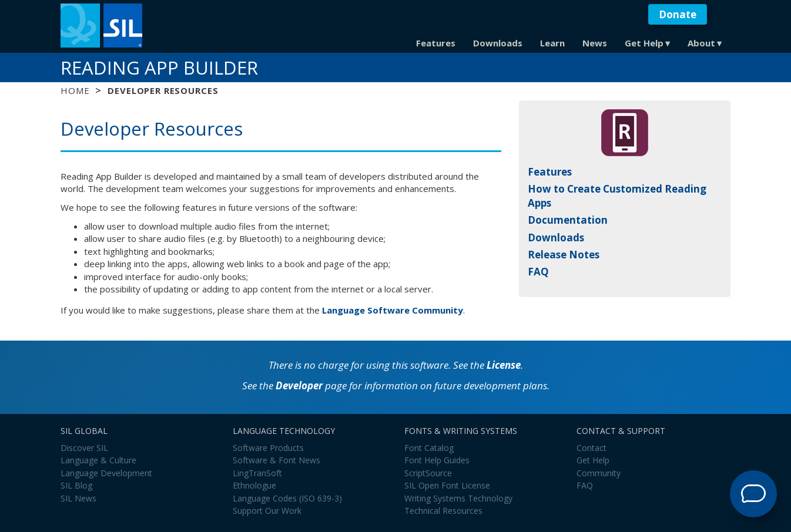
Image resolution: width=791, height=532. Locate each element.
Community (599, 473)
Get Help (644, 43)
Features (436, 43)
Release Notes (564, 255)
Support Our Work (267, 511)
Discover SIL (84, 448)
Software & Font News (276, 460)
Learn (552, 43)
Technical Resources (443, 511)
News (595, 43)
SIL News (78, 498)
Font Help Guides (437, 460)
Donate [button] (678, 14)
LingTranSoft (257, 473)
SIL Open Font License (447, 485)
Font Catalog (429, 448)
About (701, 43)
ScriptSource (428, 473)
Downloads (498, 43)
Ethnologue (254, 485)
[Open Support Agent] (753, 494)
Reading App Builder (159, 68)
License (504, 365)
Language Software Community (393, 310)
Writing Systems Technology (458, 498)
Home (75, 90)
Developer (299, 385)
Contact (591, 448)
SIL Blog (76, 485)
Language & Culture (98, 460)
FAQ (538, 272)
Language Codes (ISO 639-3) (287, 498)
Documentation (568, 220)
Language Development (106, 473)
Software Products (268, 448)
